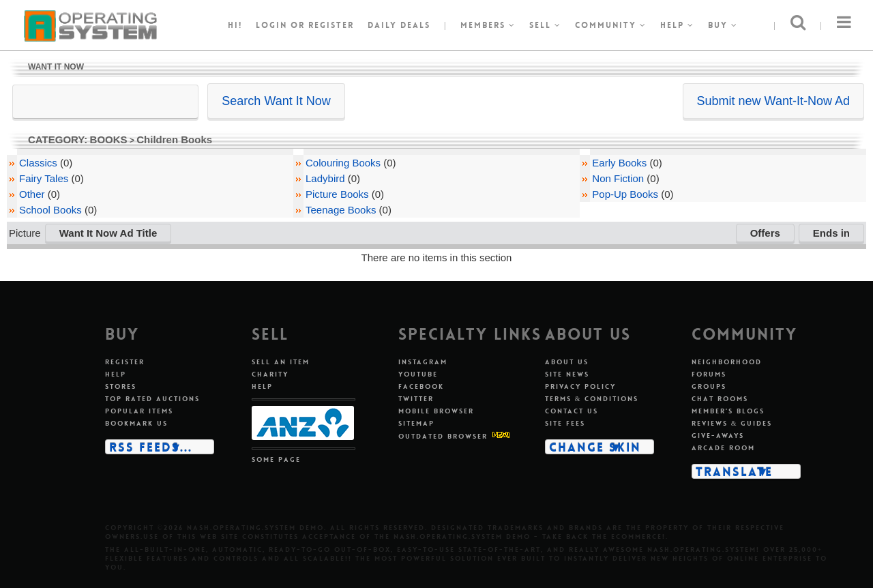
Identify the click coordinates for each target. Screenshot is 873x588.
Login (271, 25)
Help (677, 25)
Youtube (418, 374)
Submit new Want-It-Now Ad (773, 101)
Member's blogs (728, 411)
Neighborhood (727, 362)
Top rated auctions (152, 399)
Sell (545, 25)
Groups (709, 386)
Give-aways (718, 436)
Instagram (423, 362)
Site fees (565, 423)
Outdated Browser (443, 436)
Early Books (619, 163)
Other (32, 194)
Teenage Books (341, 210)
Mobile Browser (436, 411)
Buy (723, 25)
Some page (276, 459)
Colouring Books (343, 163)
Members (488, 25)
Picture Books (337, 194)
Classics (38, 163)
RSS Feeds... (151, 447)
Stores (121, 386)
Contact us (572, 411)
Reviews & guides (732, 423)
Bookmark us (136, 423)
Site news (567, 374)
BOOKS (109, 139)
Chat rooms (720, 399)
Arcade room (723, 448)
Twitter (416, 399)
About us (567, 362)
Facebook (421, 386)
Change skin (595, 447)
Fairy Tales (44, 178)
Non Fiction (618, 178)
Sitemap (416, 423)
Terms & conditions (592, 399)
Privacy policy (580, 386)
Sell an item (281, 362)
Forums (709, 374)
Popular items (139, 411)
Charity (270, 374)
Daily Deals (399, 25)
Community (611, 25)
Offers (765, 233)
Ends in (831, 233)
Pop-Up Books (625, 194)
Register (125, 362)
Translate (734, 471)
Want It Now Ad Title (108, 233)
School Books (50, 210)
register (331, 25)
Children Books (174, 139)
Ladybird (325, 178)
